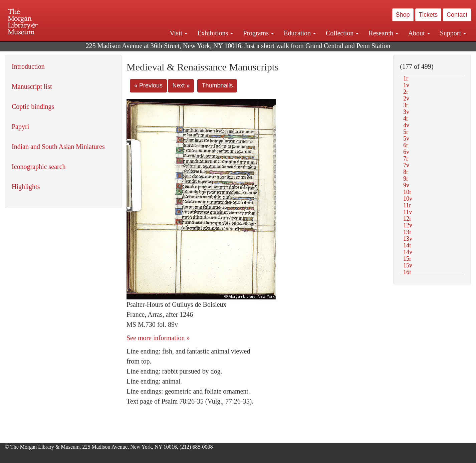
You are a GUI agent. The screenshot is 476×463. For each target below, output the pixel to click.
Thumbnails (217, 85)
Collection (342, 33)
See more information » (158, 338)
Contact (457, 15)
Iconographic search (39, 167)
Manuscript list (32, 86)
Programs (258, 33)
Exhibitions (215, 33)
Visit (178, 33)
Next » (181, 85)
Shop (403, 15)
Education (300, 33)
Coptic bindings (33, 106)
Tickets (428, 15)
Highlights (26, 187)
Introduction (28, 66)
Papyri (20, 127)
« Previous (148, 85)
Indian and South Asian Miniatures (58, 147)
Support (453, 33)
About (419, 33)
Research (383, 33)
